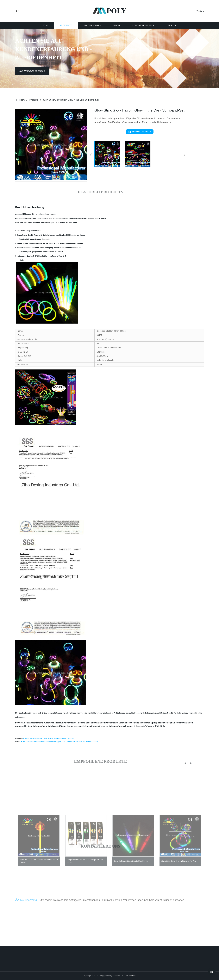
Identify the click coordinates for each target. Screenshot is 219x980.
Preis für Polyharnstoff (66, 723)
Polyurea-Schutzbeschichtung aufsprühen (35, 723)
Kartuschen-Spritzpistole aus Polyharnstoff (160, 723)
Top (212, 972)
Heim (45, 29)
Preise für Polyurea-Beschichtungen (116, 726)
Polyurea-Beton (40, 726)
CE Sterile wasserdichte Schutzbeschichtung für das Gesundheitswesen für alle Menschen (59, 742)
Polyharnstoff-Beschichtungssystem (65, 726)
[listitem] (109, 154)
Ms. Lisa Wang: (26, 905)
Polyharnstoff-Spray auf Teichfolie (149, 726)
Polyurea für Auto (91, 726)
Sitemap (132, 976)
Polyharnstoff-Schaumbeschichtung (122, 723)
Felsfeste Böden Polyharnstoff (91, 723)
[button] (18, 11)
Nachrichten (93, 29)
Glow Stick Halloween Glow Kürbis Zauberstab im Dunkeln (49, 739)
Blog (117, 29)
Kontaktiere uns (143, 29)
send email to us (140, 132)
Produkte (66, 29)
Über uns (172, 29)
